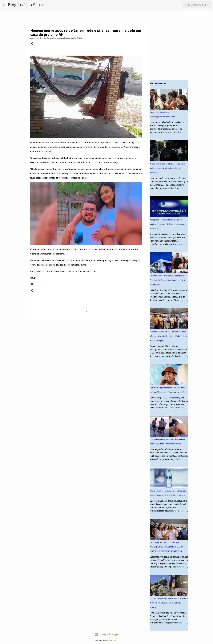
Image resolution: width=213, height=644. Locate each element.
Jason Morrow (113, 640)
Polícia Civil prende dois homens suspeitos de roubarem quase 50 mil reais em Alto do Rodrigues (167, 168)
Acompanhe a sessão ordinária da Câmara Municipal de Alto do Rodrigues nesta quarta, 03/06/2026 (167, 224)
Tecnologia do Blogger (106, 634)
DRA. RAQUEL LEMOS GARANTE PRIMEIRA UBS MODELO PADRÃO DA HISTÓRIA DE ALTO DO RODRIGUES (166, 547)
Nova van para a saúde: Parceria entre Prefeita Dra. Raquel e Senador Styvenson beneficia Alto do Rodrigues (168, 280)
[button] (32, 44)
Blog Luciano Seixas (26, 5)
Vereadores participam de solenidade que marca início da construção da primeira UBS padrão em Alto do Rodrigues (169, 336)
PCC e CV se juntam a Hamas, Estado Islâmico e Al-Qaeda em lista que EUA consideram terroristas (169, 603)
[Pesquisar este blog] (196, 5)
